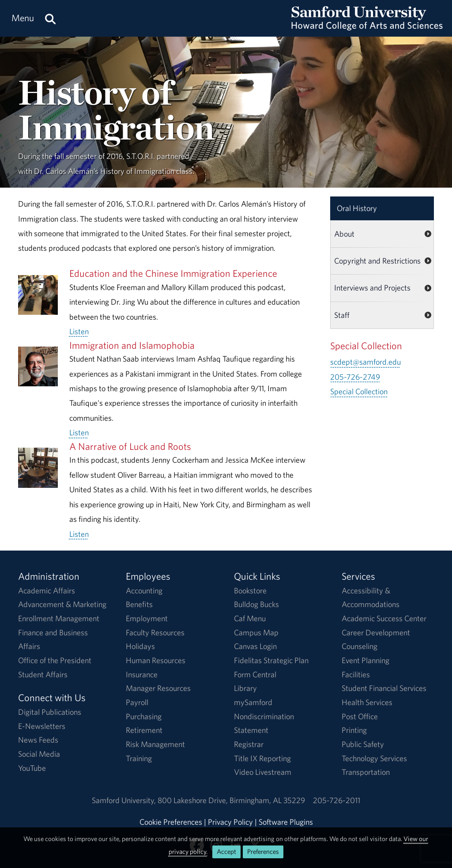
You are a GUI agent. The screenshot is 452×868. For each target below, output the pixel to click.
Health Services (367, 702)
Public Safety (363, 744)
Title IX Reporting (262, 758)
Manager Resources (158, 688)
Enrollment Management (59, 618)
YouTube (32, 768)
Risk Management (155, 744)
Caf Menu (250, 618)
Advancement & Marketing (62, 604)
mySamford (253, 702)
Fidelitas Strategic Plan (271, 660)
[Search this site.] (50, 18)
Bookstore (250, 591)
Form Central (255, 674)
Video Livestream (263, 772)
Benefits (139, 604)
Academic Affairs (47, 591)
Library (245, 688)
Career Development (376, 632)
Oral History (357, 208)
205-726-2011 (337, 800)
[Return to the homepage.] (367, 27)
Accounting (144, 591)
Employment (147, 618)
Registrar (249, 744)
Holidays (140, 646)
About (344, 234)
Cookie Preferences (171, 822)
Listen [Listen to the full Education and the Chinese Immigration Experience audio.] (79, 331)
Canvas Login (255, 646)
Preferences (263, 851)
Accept (226, 851)
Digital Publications (50, 712)
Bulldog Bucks (256, 604)
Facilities (356, 674)
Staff (342, 315)
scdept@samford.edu (365, 362)
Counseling (360, 646)
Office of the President (55, 660)
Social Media (39, 754)
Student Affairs (43, 674)
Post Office (360, 716)
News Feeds (38, 740)
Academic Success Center (384, 618)
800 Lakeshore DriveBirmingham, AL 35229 (231, 800)
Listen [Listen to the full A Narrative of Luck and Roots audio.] (79, 534)
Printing (354, 730)
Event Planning (365, 660)
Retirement (144, 730)
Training (139, 758)
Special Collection (359, 391)
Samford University (125, 800)
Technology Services (374, 758)
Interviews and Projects (372, 288)
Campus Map (256, 632)
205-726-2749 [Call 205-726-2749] (355, 377)
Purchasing (144, 716)
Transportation (366, 772)
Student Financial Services (384, 688)
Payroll (137, 702)
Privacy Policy (230, 822)
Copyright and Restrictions (377, 261)
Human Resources (156, 660)
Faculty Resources (155, 632)
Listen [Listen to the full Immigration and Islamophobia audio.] (79, 432)
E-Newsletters (42, 726)
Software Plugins (286, 822)
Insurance (142, 674)
